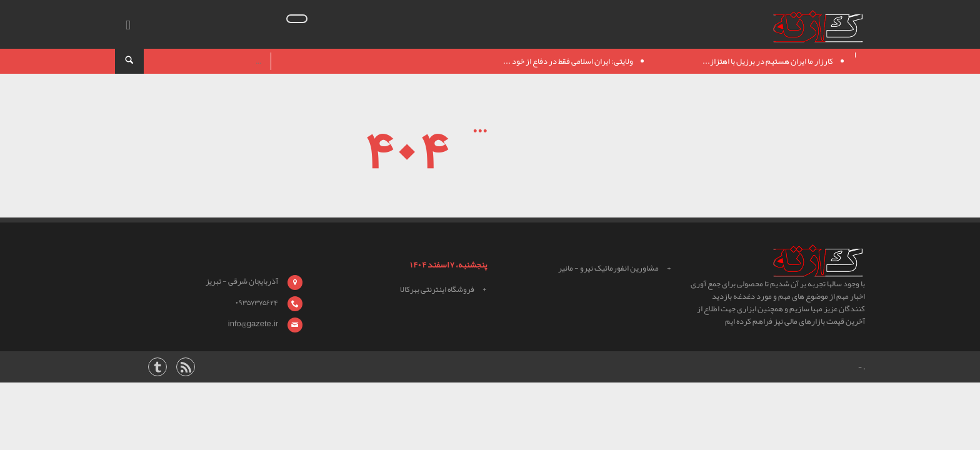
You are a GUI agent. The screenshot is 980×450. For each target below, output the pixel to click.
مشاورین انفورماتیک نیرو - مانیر (608, 268)
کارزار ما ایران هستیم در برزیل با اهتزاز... (768, 61)
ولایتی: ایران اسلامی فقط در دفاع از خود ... (568, 61)
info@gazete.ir (253, 324)
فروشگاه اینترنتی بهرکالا (437, 289)
